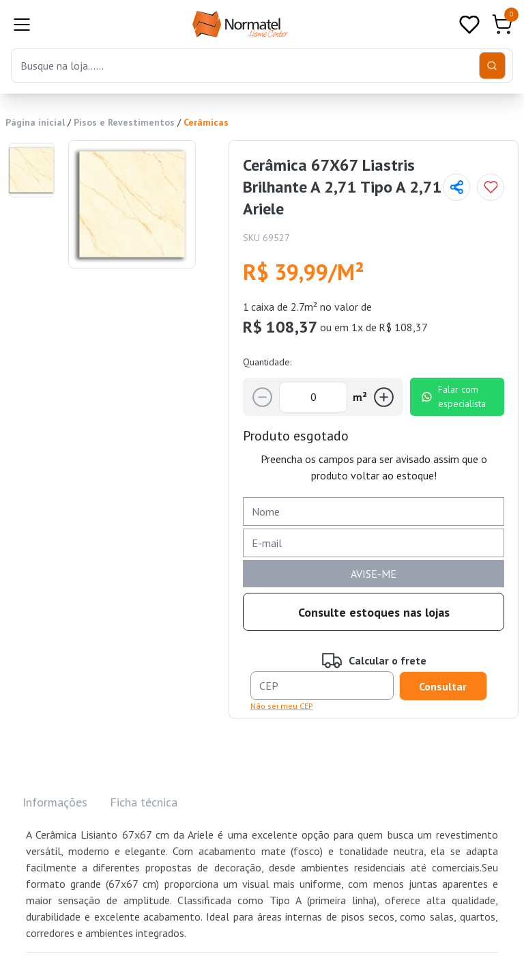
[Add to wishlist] (491, 187)
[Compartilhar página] (456, 187)
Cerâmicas (206, 122)
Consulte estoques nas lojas (374, 612)
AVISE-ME (374, 574)
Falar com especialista (453, 396)
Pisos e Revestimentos (124, 122)
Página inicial (35, 122)
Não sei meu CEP (282, 706)
